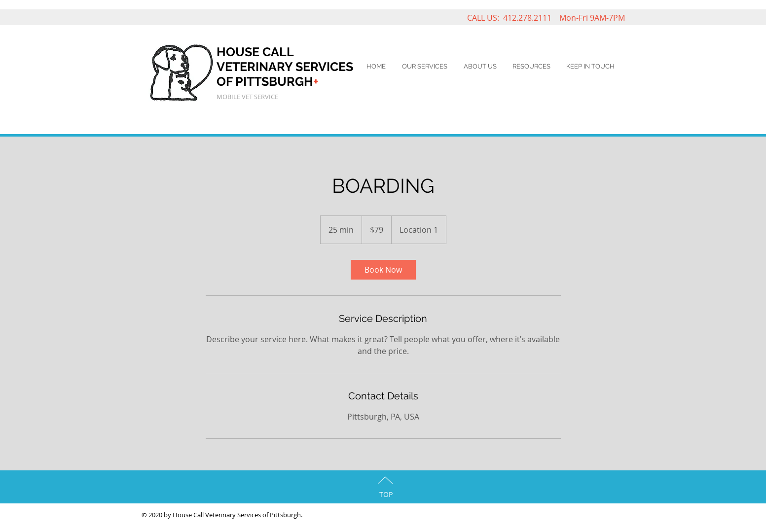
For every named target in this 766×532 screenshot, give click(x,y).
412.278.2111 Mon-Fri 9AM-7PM (564, 18)
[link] (383, 270)
